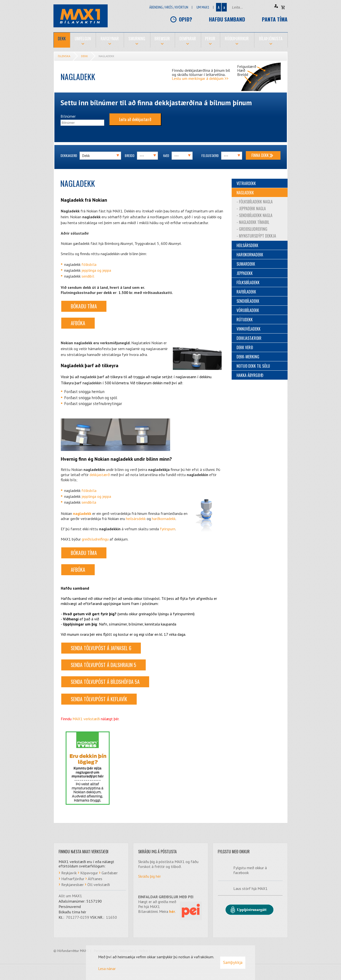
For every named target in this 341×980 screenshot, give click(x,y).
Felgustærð (210, 155)
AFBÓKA (78, 323)
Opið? (186, 19)
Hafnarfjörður (73, 879)
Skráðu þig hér (150, 876)
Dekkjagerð (69, 155)
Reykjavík (69, 873)
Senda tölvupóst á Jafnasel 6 (101, 648)
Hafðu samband (227, 19)
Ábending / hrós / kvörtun (169, 7)
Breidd (130, 155)
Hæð (166, 155)
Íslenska (64, 56)
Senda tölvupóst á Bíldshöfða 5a (105, 682)
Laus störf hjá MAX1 (250, 888)
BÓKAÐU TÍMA (84, 306)
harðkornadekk (164, 519)
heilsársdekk (136, 519)
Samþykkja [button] (233, 962)
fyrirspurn (168, 529)
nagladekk (82, 513)
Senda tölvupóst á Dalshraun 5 (103, 665)
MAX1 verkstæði (86, 719)
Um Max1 (203, 7)
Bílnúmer (68, 116)
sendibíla (89, 502)
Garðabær (110, 873)
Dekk (84, 56)
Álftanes (95, 879)
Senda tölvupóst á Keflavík (99, 699)
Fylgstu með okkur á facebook (250, 870)
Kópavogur (89, 873)
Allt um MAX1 (70, 896)
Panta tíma (275, 19)
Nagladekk (106, 56)
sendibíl (88, 276)
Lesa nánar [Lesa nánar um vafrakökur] (107, 969)
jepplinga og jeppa (96, 270)
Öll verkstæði (99, 885)
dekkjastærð (100, 475)
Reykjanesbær (72, 885)
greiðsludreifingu (95, 539)
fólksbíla (89, 264)
